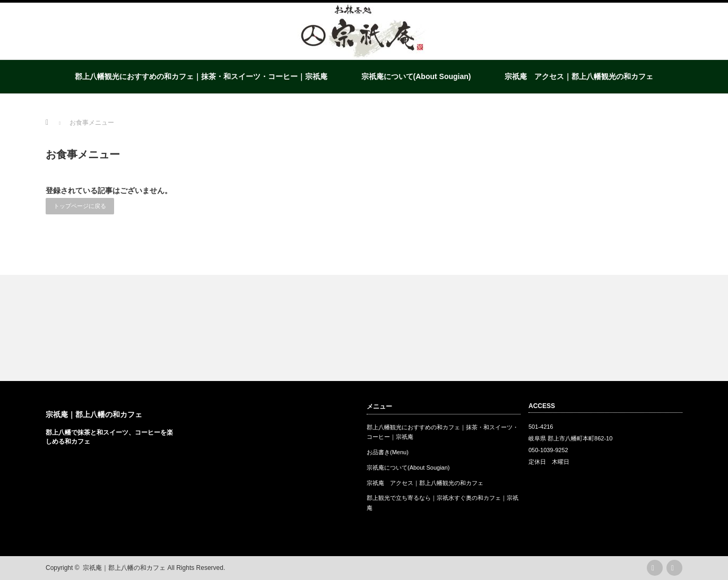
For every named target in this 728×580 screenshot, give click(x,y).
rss (655, 568)
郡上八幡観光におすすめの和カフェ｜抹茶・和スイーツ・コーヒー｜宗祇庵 (201, 76)
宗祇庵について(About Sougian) (416, 76)
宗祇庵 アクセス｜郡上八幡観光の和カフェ (579, 76)
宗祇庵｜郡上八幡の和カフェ (94, 414)
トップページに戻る (80, 206)
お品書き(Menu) (388, 452)
